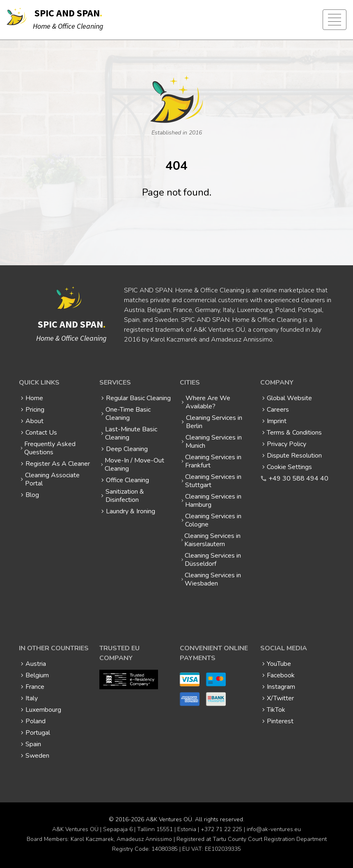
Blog (32, 495)
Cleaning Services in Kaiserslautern (212, 540)
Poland (36, 721)
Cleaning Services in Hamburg (213, 501)
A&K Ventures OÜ (169, 819)
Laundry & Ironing (131, 511)
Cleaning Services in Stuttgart (213, 481)
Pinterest (280, 721)
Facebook (281, 675)
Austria (36, 664)
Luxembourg (43, 710)
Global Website (289, 398)
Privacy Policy (287, 444)
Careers (278, 410)
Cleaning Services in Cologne (213, 520)
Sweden (37, 756)
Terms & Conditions (294, 433)
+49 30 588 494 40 (298, 478)
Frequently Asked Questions (50, 448)
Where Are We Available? (208, 402)
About (34, 421)
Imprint (277, 421)
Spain (33, 744)
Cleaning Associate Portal (52, 479)
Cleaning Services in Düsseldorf (213, 560)
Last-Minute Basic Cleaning (131, 433)
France (35, 687)
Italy (32, 698)
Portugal (38, 733)
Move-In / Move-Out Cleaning (134, 465)
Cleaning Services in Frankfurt (213, 461)
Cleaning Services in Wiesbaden (213, 579)
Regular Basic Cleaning (138, 398)
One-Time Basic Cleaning (128, 414)
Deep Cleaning (127, 449)
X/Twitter (280, 698)
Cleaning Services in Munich (214, 442)
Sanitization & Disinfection (125, 496)
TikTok (276, 710)
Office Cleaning (127, 480)
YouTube (279, 664)
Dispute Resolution (294, 456)
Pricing (35, 410)
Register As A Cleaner (58, 464)
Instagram (281, 687)
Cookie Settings (289, 467)
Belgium (37, 675)
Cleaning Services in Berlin (214, 422)
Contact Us (41, 433)
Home (34, 398)
